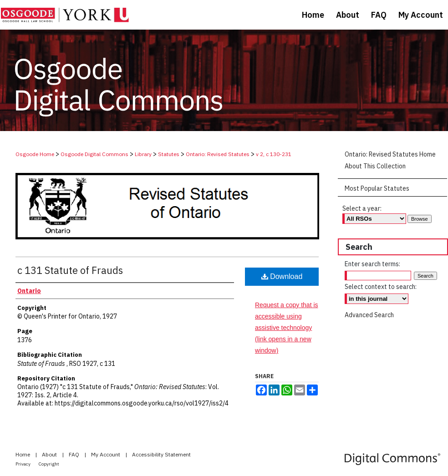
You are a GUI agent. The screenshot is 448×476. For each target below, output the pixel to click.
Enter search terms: (372, 264)
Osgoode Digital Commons (94, 154)
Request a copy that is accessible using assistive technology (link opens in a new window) (287, 328)
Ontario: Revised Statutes (218, 154)
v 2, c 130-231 (274, 154)
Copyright (49, 464)
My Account (106, 454)
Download (282, 276)
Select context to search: (381, 287)
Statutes (169, 154)
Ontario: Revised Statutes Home (390, 154)
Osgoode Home (35, 154)
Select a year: (362, 208)
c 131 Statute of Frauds (70, 270)
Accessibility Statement (161, 454)
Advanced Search (369, 315)
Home (23, 454)
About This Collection (375, 166)
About (50, 454)
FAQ (75, 454)
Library (143, 154)
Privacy (23, 464)
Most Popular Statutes (377, 188)
